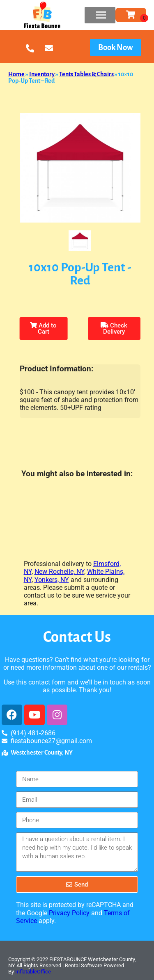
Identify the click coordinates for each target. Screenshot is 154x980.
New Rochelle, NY (59, 572)
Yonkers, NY (52, 580)
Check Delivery (114, 329)
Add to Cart (43, 329)
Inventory (42, 74)
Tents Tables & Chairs (86, 74)
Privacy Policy (69, 913)
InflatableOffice (33, 972)
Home (16, 74)
